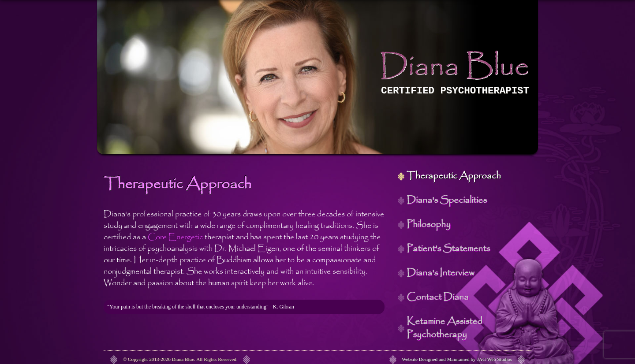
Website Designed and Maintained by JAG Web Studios (457, 359)
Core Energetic (175, 237)
